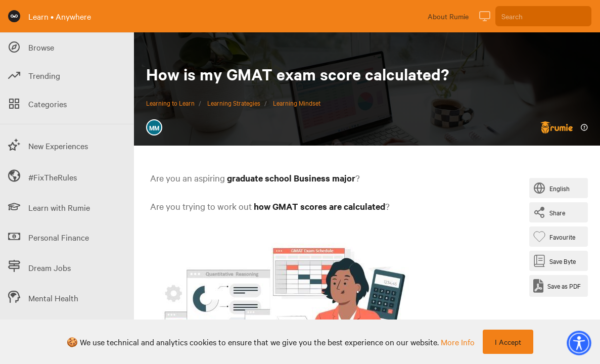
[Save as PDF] (557, 286)
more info (458, 342)
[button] (579, 343)
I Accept (508, 342)
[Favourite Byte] (556, 237)
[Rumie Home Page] (14, 16)
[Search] (543, 16)
